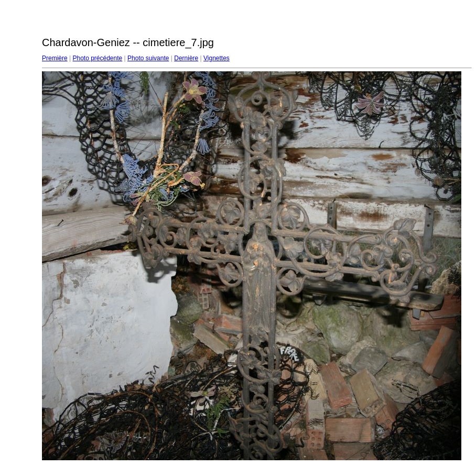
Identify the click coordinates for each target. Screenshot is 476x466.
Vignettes (217, 58)
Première (55, 58)
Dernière (186, 58)
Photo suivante (148, 58)
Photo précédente (97, 58)
